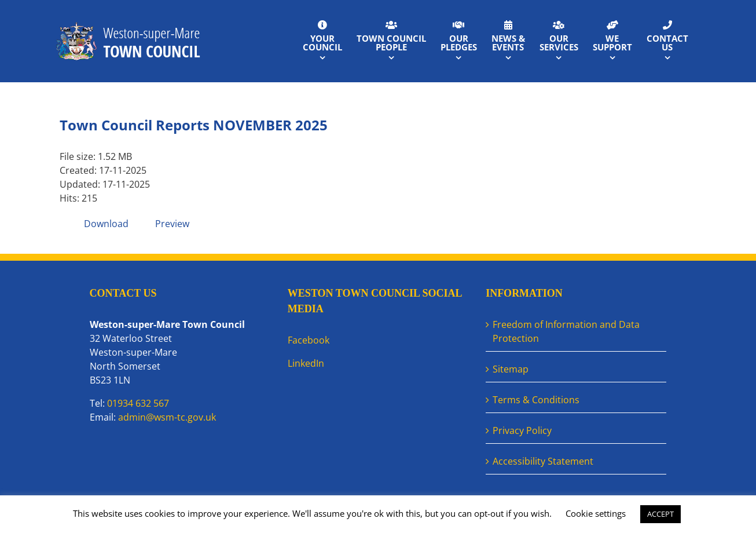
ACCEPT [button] (660, 514)
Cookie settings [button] (596, 513)
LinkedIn (306, 363)
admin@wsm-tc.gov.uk (167, 417)
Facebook (309, 340)
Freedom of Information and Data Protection (566, 331)
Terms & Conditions (536, 400)
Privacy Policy (522, 430)
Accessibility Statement (543, 461)
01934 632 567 (138, 403)
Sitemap (511, 369)
